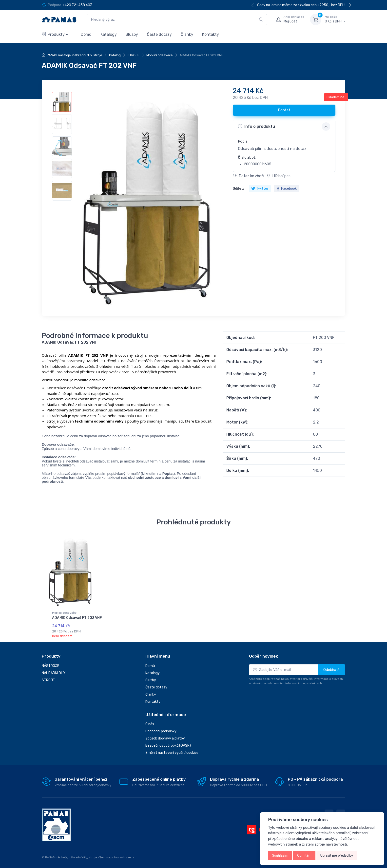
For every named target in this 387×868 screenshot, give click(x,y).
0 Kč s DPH (335, 19)
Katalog (115, 55)
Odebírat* (331, 668)
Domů (86, 34)
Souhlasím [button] (280, 855)
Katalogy (109, 34)
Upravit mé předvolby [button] (337, 855)
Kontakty (211, 34)
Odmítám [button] (304, 855)
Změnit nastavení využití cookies (172, 751)
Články (187, 34)
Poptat (284, 110)
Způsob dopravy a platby (165, 737)
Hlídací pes (279, 176)
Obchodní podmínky (161, 730)
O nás (150, 723)
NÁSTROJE (50, 664)
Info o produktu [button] (256, 126)
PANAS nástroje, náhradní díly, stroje (74, 55)
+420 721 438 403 (77, 5)
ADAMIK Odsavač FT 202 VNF (77, 618)
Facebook (286, 189)
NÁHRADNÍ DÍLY (54, 672)
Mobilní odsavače (160, 55)
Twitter (260, 189)
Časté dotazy (159, 34)
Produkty (53, 34)
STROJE (134, 55)
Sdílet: (238, 189)
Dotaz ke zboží (249, 176)
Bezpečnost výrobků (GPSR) (168, 744)
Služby (132, 34)
